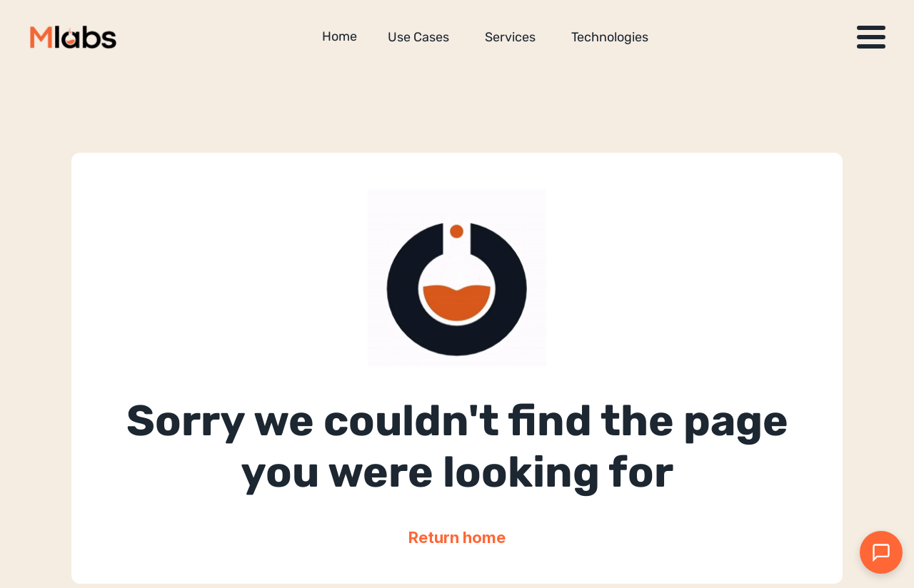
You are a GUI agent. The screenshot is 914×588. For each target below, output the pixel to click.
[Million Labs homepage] (73, 37)
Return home (457, 537)
